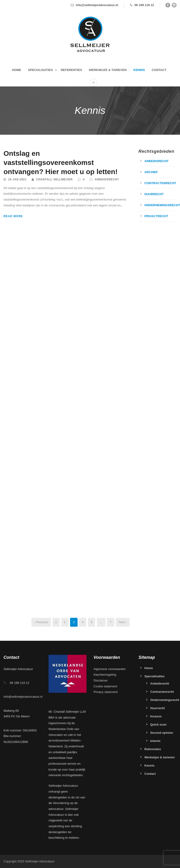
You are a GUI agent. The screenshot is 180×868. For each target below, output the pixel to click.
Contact (159, 70)
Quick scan (158, 725)
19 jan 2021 (17, 179)
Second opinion (162, 733)
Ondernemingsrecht (165, 700)
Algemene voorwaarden (110, 669)
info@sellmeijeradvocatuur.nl (97, 5)
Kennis (139, 70)
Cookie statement (105, 686)
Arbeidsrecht (107, 179)
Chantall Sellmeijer (54, 179)
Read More (13, 216)
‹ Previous (41, 622)
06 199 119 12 (144, 5)
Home (17, 70)
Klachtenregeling (105, 675)
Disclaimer (101, 680)
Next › (123, 622)
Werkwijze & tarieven (108, 70)
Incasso (156, 716)
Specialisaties (40, 70)
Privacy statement (106, 692)
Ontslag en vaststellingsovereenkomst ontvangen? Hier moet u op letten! (61, 162)
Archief (151, 172)
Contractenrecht (160, 183)
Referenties (71, 70)
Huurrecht (154, 194)
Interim (155, 741)
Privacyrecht (156, 216)
